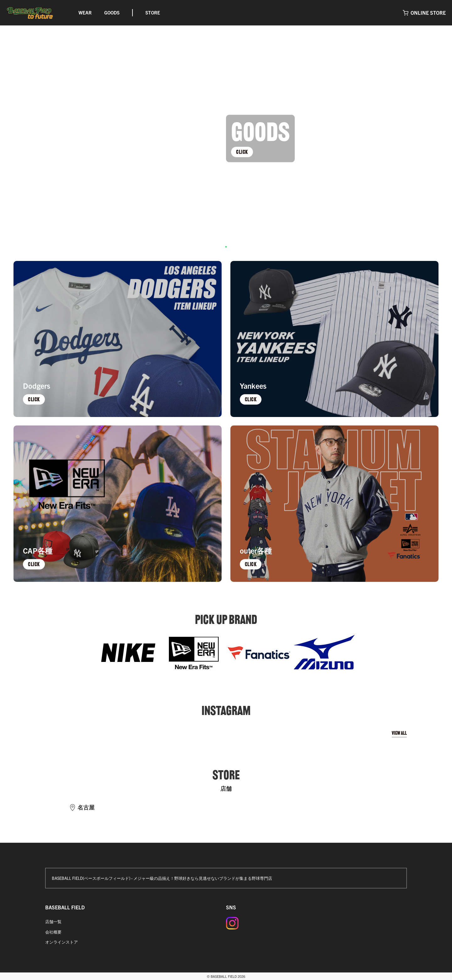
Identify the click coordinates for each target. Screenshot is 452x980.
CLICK (242, 152)
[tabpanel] (226, 138)
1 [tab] (226, 247)
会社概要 (53, 932)
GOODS (112, 12)
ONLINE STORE (428, 13)
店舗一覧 (53, 921)
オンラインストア (62, 942)
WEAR (85, 12)
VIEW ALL (399, 733)
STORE (153, 12)
